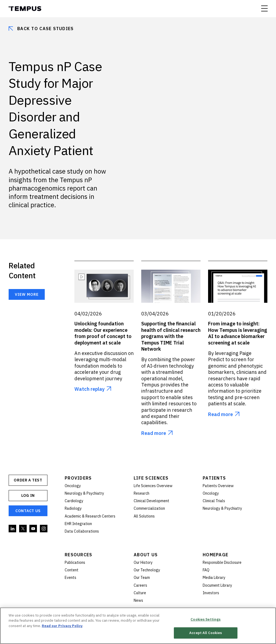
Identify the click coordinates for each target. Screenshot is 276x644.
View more (27, 294)
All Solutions (144, 516)
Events (70, 578)
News (138, 600)
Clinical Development (151, 501)
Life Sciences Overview (153, 486)
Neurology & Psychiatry (84, 493)
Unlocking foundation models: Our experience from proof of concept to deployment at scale (103, 333)
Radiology (73, 508)
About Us (146, 555)
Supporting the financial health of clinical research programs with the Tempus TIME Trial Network (171, 336)
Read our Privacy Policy (62, 626)
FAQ (206, 570)
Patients (214, 478)
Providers (78, 478)
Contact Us (28, 511)
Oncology (73, 486)
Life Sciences (151, 478)
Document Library (217, 585)
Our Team (142, 578)
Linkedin (13, 529)
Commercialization (149, 508)
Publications (75, 562)
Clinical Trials (214, 501)
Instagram (44, 529)
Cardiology (74, 501)
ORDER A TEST (28, 480)
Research (142, 493)
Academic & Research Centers (90, 516)
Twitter (23, 529)
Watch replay (89, 389)
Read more (154, 433)
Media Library (214, 578)
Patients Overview (218, 486)
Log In (28, 495)
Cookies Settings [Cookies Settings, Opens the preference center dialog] (206, 619)
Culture (140, 593)
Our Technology (147, 570)
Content (72, 570)
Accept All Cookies (206, 633)
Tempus (25, 9)
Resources (79, 555)
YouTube (33, 529)
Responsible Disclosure (222, 562)
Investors (211, 593)
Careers (140, 585)
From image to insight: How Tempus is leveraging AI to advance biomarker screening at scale (238, 333)
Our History (143, 562)
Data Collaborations (82, 531)
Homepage (215, 555)
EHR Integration (78, 524)
